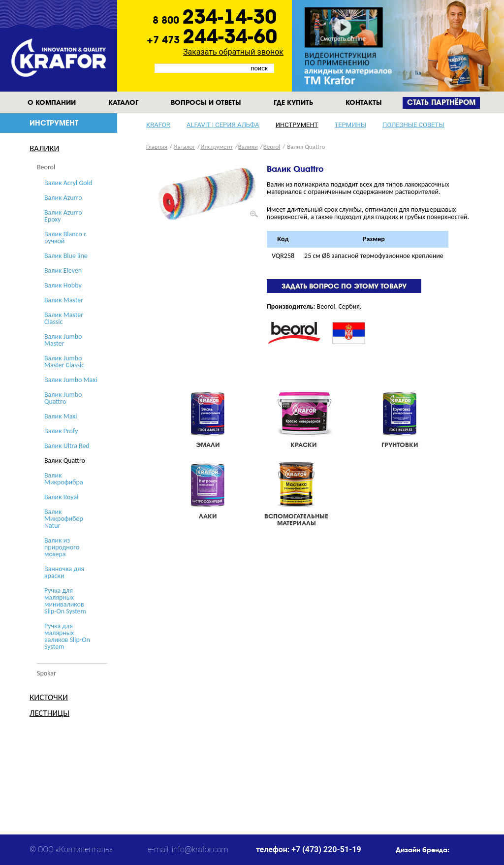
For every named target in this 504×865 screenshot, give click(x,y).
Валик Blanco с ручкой (65, 238)
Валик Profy (61, 431)
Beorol (46, 167)
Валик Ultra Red (67, 446)
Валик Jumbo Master (63, 340)
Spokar (47, 673)
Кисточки (49, 697)
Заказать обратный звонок (233, 52)
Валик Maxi (61, 416)
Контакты (364, 102)
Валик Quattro (65, 461)
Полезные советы (413, 125)
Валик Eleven (63, 271)
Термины (350, 125)
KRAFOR (158, 125)
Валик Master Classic (64, 318)
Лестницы (49, 713)
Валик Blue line (66, 256)
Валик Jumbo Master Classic (64, 362)
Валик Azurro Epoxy (63, 216)
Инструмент (297, 125)
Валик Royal (61, 497)
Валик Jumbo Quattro (63, 398)
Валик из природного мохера (62, 547)
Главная (157, 146)
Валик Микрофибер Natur (64, 519)
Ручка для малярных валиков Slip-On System (67, 636)
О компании (52, 102)
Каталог (123, 102)
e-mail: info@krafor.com (188, 849)
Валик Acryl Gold (68, 183)
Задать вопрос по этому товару (344, 286)
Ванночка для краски (64, 572)
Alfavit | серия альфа (223, 125)
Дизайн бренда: (423, 850)
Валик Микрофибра (64, 479)
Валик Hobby (63, 285)
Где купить (293, 102)
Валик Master (64, 300)
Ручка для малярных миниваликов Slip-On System (65, 601)
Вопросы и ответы (206, 102)
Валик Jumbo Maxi (71, 380)
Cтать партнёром (441, 103)
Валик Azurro (63, 198)
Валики (44, 148)
